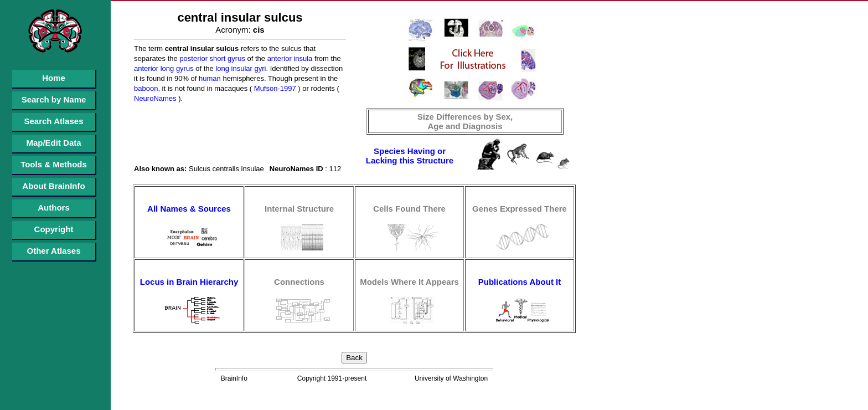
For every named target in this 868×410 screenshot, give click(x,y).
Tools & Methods (54, 164)
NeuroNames (155, 98)
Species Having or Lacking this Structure (410, 156)
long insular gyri (240, 68)
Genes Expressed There (520, 209)
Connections (299, 282)
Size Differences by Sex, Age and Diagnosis (465, 121)
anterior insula (289, 58)
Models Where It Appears (409, 282)
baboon (146, 88)
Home (54, 78)
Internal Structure (299, 209)
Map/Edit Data (53, 143)
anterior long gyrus (164, 68)
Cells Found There (409, 209)
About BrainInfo (53, 186)
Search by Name (54, 99)
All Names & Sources (189, 209)
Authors (54, 207)
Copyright (54, 229)
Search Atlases (53, 121)
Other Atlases (54, 251)
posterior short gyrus (211, 58)
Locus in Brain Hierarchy (189, 282)
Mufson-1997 (274, 88)
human (208, 78)
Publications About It (520, 282)
